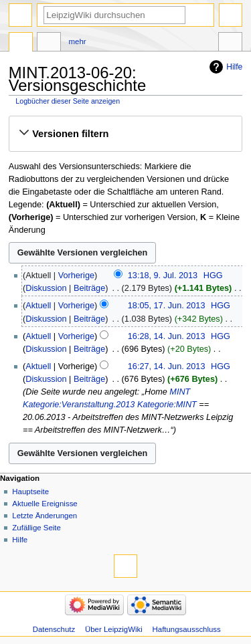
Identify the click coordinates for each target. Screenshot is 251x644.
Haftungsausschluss (187, 629)
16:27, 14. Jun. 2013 (167, 366)
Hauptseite (30, 492)
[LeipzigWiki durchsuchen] (114, 15)
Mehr (78, 41)
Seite (21, 43)
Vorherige (76, 276)
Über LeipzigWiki (114, 629)
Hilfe (234, 67)
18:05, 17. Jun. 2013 (167, 306)
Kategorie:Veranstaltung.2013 (79, 405)
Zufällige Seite (36, 528)
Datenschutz (54, 629)
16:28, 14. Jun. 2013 (167, 336)
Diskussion (46, 288)
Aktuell (38, 306)
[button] (125, 134)
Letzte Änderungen (45, 516)
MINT (180, 392)
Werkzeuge (230, 43)
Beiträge (89, 288)
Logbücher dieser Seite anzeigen (68, 101)
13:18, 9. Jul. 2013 (163, 276)
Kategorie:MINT (167, 405)
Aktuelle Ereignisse (45, 504)
